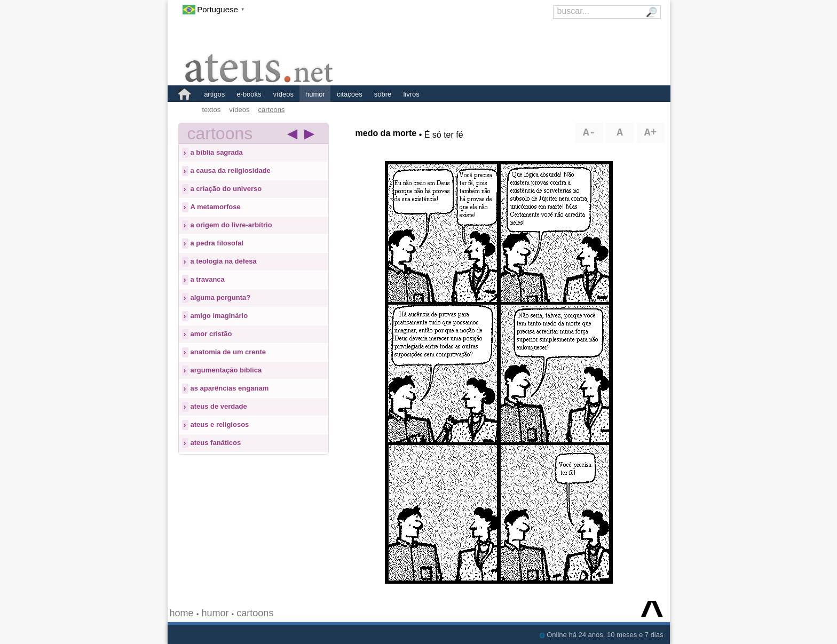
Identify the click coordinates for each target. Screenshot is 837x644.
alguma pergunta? (221, 297)
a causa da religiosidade (231, 170)
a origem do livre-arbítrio (231, 225)
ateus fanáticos (216, 443)
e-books (249, 94)
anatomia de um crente (228, 352)
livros (411, 94)
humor (315, 94)
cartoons (272, 110)
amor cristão (211, 334)
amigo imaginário (219, 316)
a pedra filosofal (217, 243)
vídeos (283, 94)
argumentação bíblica (226, 370)
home (182, 613)
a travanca (208, 279)
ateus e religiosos (220, 424)
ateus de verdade (219, 406)
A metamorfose (216, 207)
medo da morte (386, 133)
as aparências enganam (230, 388)
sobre (383, 94)
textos (212, 110)
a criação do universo (226, 189)
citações (350, 94)
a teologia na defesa (224, 261)
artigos (214, 94)
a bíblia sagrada (217, 152)
